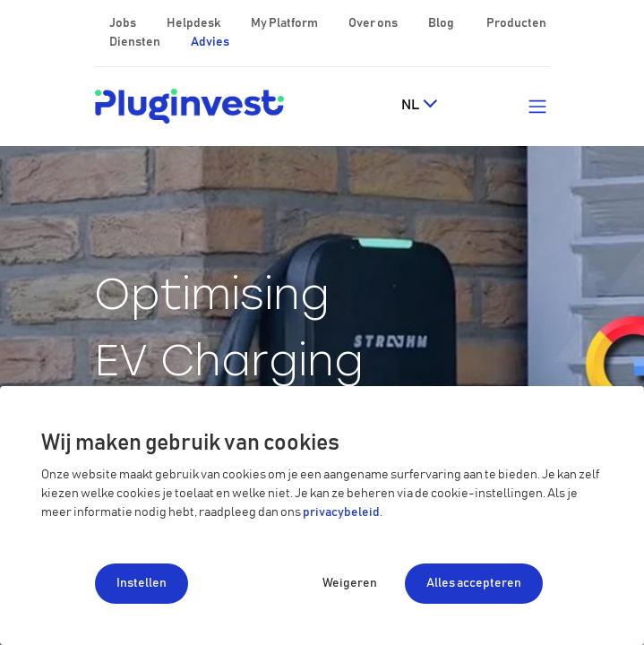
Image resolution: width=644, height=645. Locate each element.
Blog (442, 23)
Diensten (136, 42)
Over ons (374, 23)
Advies (210, 42)
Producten (516, 23)
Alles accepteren (474, 583)
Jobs (124, 23)
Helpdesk (194, 23)
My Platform (284, 23)
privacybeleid (341, 512)
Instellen (142, 583)
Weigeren (350, 583)
